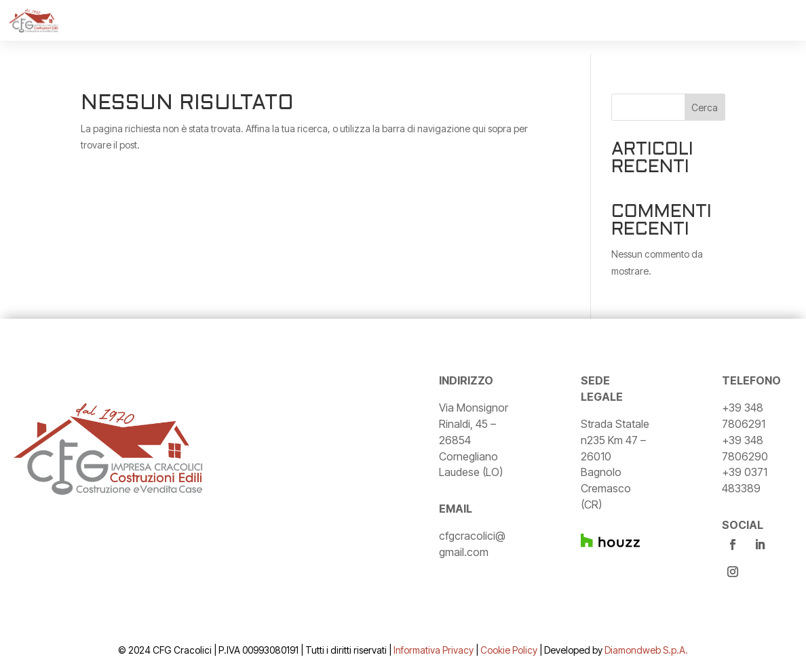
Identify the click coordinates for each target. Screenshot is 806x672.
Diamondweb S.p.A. (646, 650)
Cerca (705, 107)
